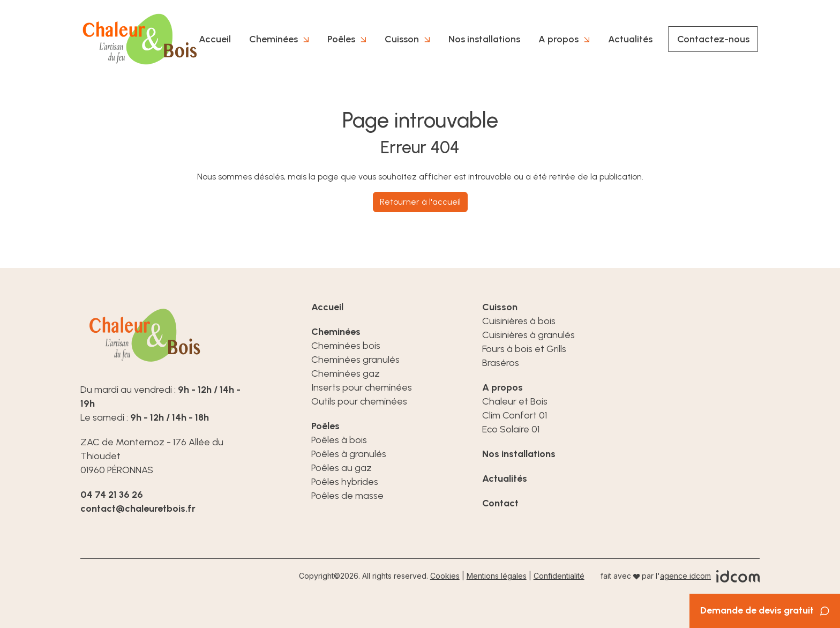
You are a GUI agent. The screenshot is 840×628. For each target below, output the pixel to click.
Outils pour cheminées (359, 401)
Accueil (215, 39)
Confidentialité (559, 576)
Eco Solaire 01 (511, 429)
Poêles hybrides (345, 482)
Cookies (445, 576)
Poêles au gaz (342, 468)
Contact (500, 503)
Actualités (630, 39)
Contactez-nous (713, 39)
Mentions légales (497, 576)
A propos (558, 39)
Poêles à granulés (349, 454)
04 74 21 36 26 (112, 495)
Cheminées (273, 39)
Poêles (341, 39)
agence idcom (685, 576)
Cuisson (402, 39)
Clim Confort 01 (515, 415)
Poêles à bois (339, 440)
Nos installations (484, 39)
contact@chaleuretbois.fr (138, 509)
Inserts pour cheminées (362, 387)
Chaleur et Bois (515, 401)
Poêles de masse (347, 496)
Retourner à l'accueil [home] (420, 202)
